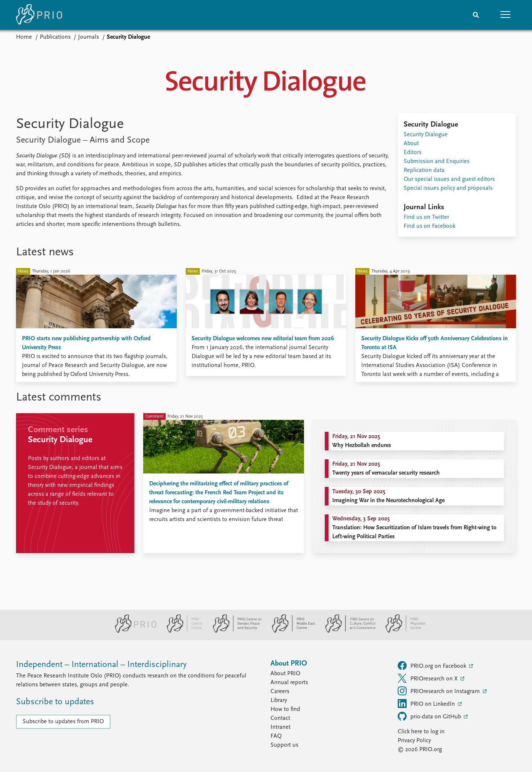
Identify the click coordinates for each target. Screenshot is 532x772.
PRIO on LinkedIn (427, 704)
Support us (284, 745)
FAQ (276, 736)
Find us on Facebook (430, 226)
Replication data (424, 170)
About (411, 144)
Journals (89, 37)
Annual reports (289, 683)
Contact (280, 718)
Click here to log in (421, 732)
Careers (280, 692)
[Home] (39, 15)
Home (24, 37)
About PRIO (285, 674)
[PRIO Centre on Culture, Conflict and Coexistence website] (347, 631)
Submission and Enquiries (437, 162)
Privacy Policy (414, 741)
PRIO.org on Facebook (433, 666)
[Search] (476, 15)
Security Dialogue (426, 135)
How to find (285, 709)
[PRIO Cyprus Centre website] (182, 631)
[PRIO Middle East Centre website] (290, 631)
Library (279, 701)
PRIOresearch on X (428, 678)
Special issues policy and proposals (448, 188)
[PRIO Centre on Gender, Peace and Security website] (234, 631)
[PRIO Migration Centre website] (401, 631)
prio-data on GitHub (430, 716)
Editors (413, 153)
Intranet (281, 727)
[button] (506, 15)
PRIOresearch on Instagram (440, 691)
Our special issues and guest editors (449, 179)
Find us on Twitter (426, 217)
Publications (55, 37)
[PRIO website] (133, 631)
